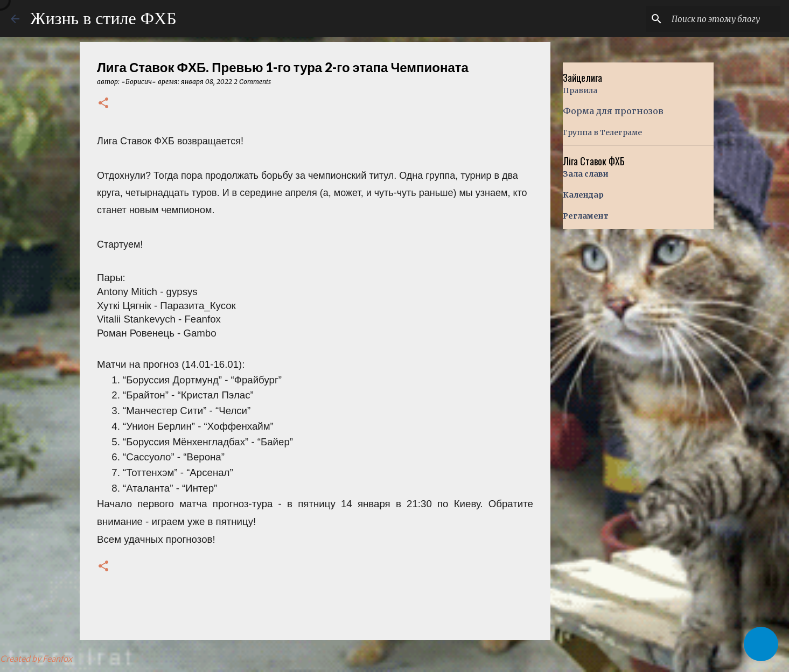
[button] (103, 104)
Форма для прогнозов (613, 111)
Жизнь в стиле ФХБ (103, 18)
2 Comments (252, 82)
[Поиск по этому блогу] (724, 19)
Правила (580, 90)
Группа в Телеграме (602, 132)
